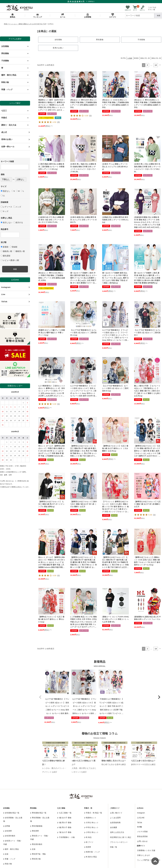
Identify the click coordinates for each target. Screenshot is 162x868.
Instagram (6, 287)
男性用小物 (35, 859)
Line (3, 294)
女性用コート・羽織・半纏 (13, 842)
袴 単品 (88, 837)
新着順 (5, 247)
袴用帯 (88, 847)
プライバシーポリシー (119, 842)
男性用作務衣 (36, 844)
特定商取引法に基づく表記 (121, 837)
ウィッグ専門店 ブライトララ (149, 860)
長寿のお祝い (7, 139)
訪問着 (7, 826)
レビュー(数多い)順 (10, 260)
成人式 (4, 132)
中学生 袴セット (91, 827)
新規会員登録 (142, 836)
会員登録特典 (115, 822)
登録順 (13, 247)
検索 (15, 269)
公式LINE (141, 817)
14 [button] (156, 65)
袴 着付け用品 (91, 857)
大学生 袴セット (91, 822)
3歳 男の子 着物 (64, 822)
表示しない (6, 222)
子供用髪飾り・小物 (66, 837)
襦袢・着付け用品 (11, 849)
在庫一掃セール (8, 147)
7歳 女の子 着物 (64, 832)
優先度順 (6, 256)
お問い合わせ (142, 841)
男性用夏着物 (36, 826)
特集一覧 (114, 847)
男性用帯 (34, 831)
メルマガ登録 (142, 831)
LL (3, 196)
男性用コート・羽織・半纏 (40, 837)
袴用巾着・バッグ (92, 852)
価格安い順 (19, 251)
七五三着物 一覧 (64, 813)
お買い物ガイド (116, 813)
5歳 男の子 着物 (64, 827)
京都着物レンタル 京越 (146, 850)
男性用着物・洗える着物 (40, 819)
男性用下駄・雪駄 (38, 854)
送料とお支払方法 (117, 832)
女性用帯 (8, 831)
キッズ (5, 211)
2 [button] (147, 65)
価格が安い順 (145, 58)
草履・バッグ (9, 859)
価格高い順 (6, 251)
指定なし (6, 191)
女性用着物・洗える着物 (13, 819)
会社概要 (114, 827)
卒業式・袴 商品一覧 (93, 813)
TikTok (4, 302)
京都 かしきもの (143, 855)
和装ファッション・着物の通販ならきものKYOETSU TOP (25, 24)
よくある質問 (115, 817)
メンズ (17, 207)
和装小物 (8, 864)
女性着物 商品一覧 (11, 813)
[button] (160, 65)
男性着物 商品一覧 (38, 813)
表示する (18, 222)
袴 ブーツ (89, 842)
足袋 (6, 854)
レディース (6, 207)
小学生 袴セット (91, 832)
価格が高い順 (156, 58)
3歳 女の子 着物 (64, 817)
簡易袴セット (90, 817)
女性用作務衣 (9, 836)
